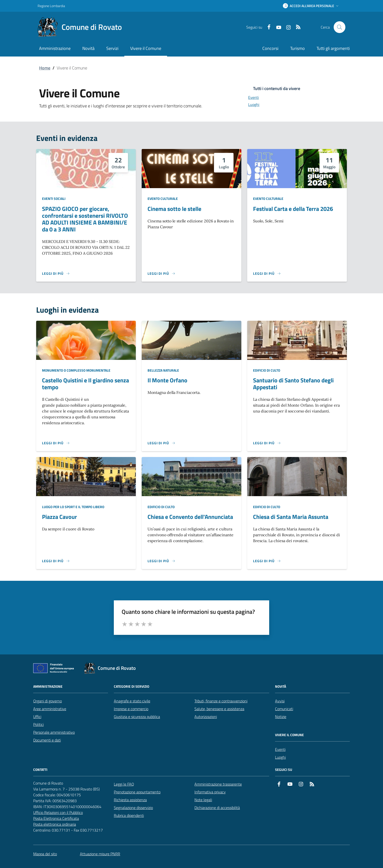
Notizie (281, 717)
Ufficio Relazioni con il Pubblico (58, 812)
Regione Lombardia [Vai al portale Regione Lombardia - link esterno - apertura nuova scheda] (51, 6)
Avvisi (280, 701)
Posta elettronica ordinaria (55, 824)
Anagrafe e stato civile (132, 701)
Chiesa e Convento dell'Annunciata (190, 517)
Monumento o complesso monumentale (76, 370)
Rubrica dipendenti (129, 815)
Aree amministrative (50, 709)
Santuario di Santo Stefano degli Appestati (293, 384)
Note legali (203, 800)
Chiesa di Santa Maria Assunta (291, 517)
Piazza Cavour (59, 517)
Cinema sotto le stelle (174, 209)
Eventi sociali (54, 199)
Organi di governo (48, 701)
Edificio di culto (267, 370)
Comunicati (284, 709)
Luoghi (280, 757)
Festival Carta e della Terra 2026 (293, 209)
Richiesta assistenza (130, 800)
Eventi (280, 749)
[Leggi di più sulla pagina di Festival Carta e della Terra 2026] (267, 274)
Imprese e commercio (131, 709)
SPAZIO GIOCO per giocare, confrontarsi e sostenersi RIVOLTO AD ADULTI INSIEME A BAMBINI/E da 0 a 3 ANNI (85, 219)
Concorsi (270, 48)
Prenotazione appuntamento (137, 792)
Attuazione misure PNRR (100, 854)
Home (45, 68)
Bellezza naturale (163, 370)
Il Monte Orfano (167, 380)
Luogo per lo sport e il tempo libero (73, 507)
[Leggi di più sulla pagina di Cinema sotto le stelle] (161, 274)
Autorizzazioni (206, 717)
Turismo (298, 48)
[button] (311, 6)
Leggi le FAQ (124, 784)
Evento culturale (163, 199)
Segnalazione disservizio (133, 808)
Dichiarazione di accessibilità (217, 808)
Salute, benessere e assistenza (219, 709)
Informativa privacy (210, 792)
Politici (38, 724)
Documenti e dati (47, 740)
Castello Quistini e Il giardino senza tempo (85, 384)
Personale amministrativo (54, 732)
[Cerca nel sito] (340, 27)
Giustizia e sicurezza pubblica (137, 717)
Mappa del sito (45, 854)
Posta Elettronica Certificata (56, 818)
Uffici (37, 717)
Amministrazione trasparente (218, 784)
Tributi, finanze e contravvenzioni (221, 701)
